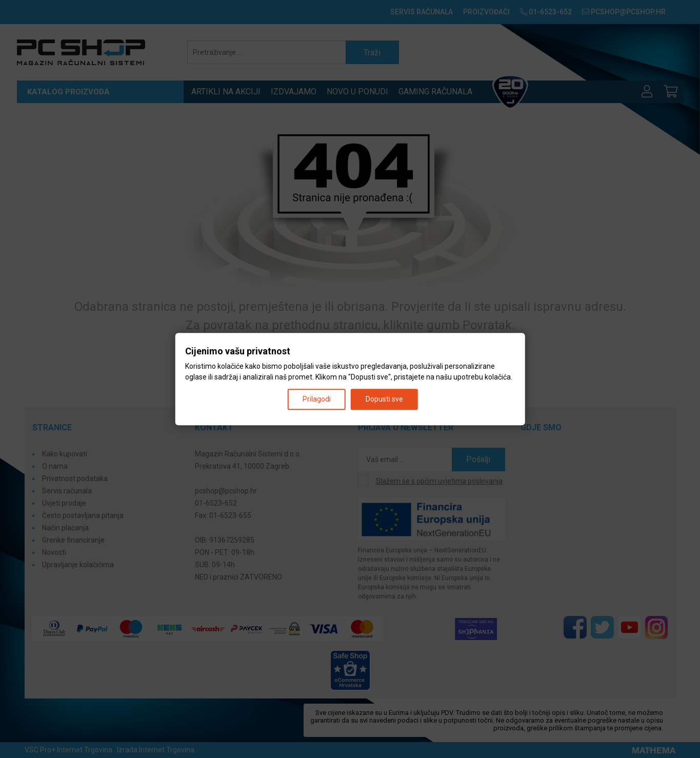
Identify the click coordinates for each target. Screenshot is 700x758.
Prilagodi (317, 399)
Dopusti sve (384, 399)
